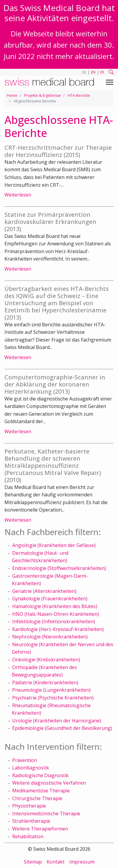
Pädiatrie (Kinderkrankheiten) (45, 682)
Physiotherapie (29, 806)
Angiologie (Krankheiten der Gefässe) (54, 545)
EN (93, 72)
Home (12, 95)
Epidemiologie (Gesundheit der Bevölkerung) (62, 728)
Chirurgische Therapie (37, 798)
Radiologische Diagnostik (40, 775)
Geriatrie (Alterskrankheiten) (44, 591)
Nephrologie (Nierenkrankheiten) (50, 637)
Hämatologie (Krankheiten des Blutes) (55, 606)
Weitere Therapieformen (40, 829)
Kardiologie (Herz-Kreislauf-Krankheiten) (58, 629)
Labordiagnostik (31, 768)
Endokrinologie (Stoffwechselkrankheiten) (59, 568)
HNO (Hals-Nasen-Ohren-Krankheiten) (56, 614)
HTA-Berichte (79, 95)
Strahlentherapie (31, 821)
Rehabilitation (28, 836)
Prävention (25, 760)
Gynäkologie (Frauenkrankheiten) (50, 599)
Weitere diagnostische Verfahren (49, 783)
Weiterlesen (18, 195)
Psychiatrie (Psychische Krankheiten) (53, 698)
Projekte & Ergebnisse (43, 95)
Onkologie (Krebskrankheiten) (46, 660)
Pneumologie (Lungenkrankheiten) (51, 690)
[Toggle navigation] (110, 82)
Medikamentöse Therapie (41, 791)
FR (102, 72)
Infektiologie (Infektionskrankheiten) (54, 621)
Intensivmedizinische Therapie (46, 814)
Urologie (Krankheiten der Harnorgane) (57, 721)
